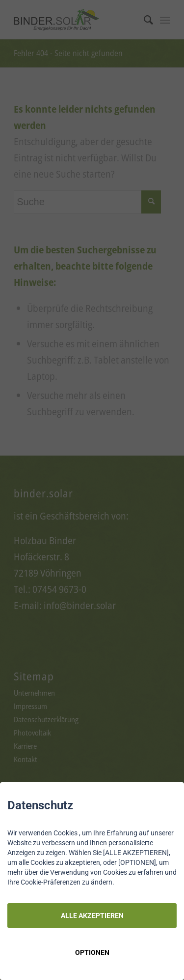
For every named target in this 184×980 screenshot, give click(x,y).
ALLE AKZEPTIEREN (92, 916)
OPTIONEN (92, 952)
